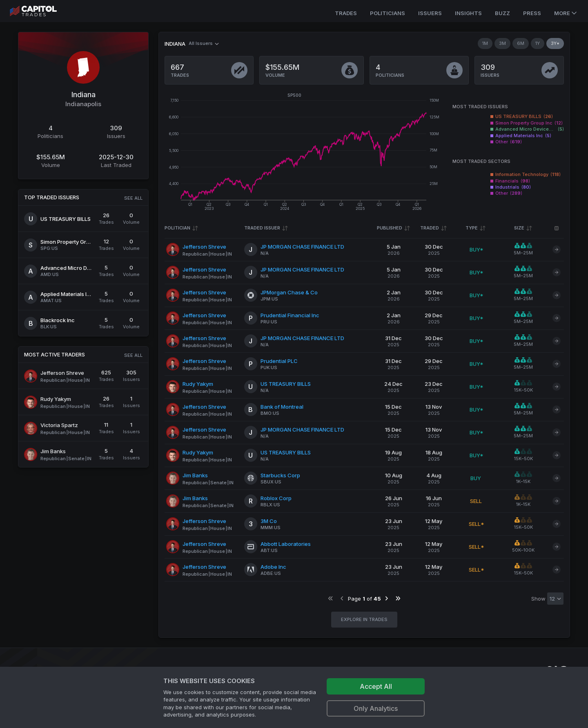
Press (532, 13)
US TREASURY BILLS (286, 384)
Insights (468, 13)
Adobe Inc (273, 567)
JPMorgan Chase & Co (289, 292)
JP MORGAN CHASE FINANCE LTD (302, 247)
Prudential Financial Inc (290, 315)
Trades (346, 13)
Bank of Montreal (282, 407)
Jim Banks (195, 475)
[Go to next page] (386, 598)
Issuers (430, 13)
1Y (538, 43)
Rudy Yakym (198, 384)
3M (502, 43)
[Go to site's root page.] (42, 11)
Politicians (388, 13)
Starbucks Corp (280, 475)
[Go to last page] (398, 598)
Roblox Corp (276, 498)
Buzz (502, 13)
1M (485, 43)
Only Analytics (376, 708)
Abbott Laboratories (286, 544)
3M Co (269, 521)
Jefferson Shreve (204, 247)
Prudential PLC (279, 361)
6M (521, 43)
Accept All (376, 686)
